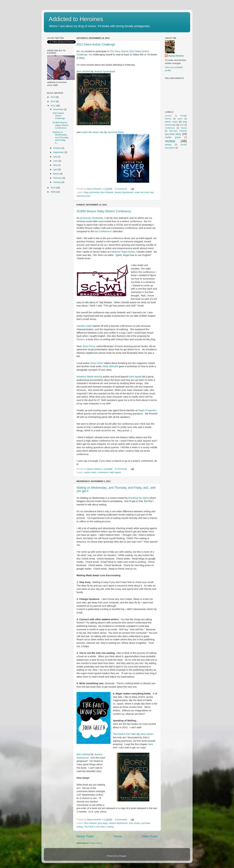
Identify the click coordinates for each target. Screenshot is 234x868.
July (55, 157)
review (170, 141)
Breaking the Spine (139, 498)
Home (118, 836)
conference (103, 472)
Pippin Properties (147, 410)
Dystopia (168, 116)
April (56, 169)
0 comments (121, 469)
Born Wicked (83, 71)
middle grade (173, 137)
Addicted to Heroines (76, 19)
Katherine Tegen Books (123, 252)
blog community (92, 192)
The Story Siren (118, 51)
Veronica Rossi (116, 132)
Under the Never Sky (92, 132)
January (57, 182)
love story (175, 134)
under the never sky (144, 192)
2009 (53, 192)
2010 (53, 188)
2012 (53, 101)
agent (180, 119)
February (58, 178)
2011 (53, 106)
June (56, 161)
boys (182, 125)
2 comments (121, 189)
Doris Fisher (97, 363)
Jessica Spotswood (104, 71)
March (56, 174)
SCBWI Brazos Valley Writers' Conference (104, 211)
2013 (53, 97)
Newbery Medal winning (90, 377)
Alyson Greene (94, 189)
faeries (184, 128)
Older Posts (150, 836)
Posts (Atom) (96, 843)
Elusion (81, 339)
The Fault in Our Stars (125, 734)
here (150, 744)
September (59, 152)
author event (90, 472)
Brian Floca (89, 346)
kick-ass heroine (178, 131)
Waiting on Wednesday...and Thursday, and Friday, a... (61, 137)
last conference (103, 231)
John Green (147, 734)
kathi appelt (115, 472)
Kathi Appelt (135, 377)
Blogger (123, 856)
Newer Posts (85, 836)
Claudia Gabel (84, 326)
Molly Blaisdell (110, 366)
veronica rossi (83, 196)
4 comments (121, 820)
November (58, 109)
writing (168, 145)
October (57, 148)
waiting (110, 827)
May (55, 165)
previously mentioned (91, 218)
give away (103, 823)
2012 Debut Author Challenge (96, 44)
